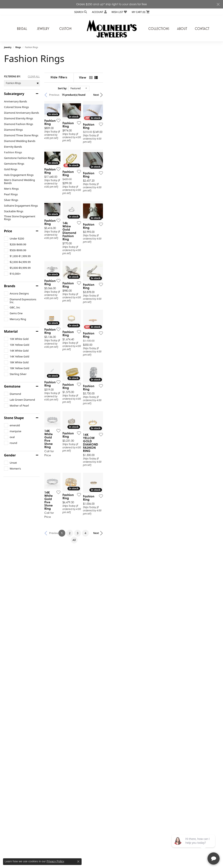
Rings (18, 47)
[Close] (218, 4)
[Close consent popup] (78, 862)
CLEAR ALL (34, 77)
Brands (10, 286)
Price (8, 231)
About (182, 29)
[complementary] (194, 846)
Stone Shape (14, 418)
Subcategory (14, 94)
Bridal (22, 29)
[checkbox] (14, 239)
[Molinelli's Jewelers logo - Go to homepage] (112, 29)
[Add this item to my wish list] (98, 161)
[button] (80, 12)
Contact (202, 29)
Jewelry (43, 29)
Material (11, 331)
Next (212, 95)
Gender (10, 455)
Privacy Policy (55, 861)
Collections (159, 29)
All (147, 724)
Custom (65, 29)
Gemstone (12, 386)
